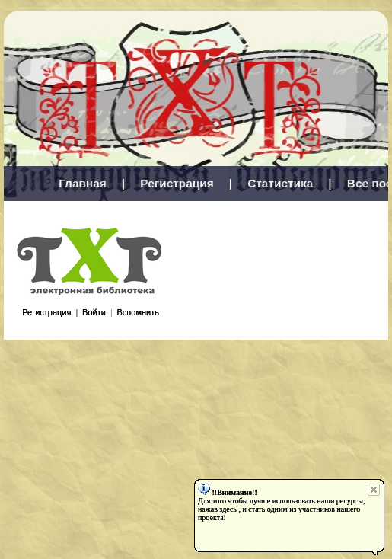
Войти (94, 312)
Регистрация (177, 183)
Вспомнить (137, 312)
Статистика (280, 183)
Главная (83, 183)
